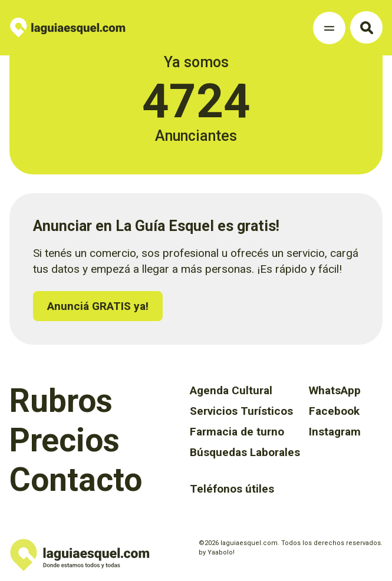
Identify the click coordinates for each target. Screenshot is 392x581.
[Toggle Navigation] (329, 28)
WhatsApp (335, 390)
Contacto (76, 480)
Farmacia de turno (237, 432)
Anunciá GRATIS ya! (98, 306)
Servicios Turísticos (241, 411)
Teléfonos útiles (232, 489)
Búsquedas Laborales (245, 452)
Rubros (61, 401)
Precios (65, 440)
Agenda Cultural (231, 390)
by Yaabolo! (217, 552)
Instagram (335, 432)
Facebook (334, 411)
